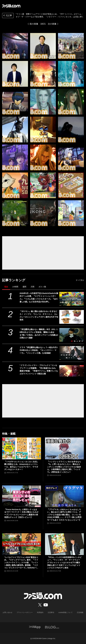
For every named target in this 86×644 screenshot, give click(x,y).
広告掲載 (80, 612)
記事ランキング (14, 280)
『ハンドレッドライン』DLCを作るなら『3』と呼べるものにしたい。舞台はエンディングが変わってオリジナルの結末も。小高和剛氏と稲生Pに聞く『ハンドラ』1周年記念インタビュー (64, 467)
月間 (32, 287)
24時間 (15, 287)
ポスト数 (42, 287)
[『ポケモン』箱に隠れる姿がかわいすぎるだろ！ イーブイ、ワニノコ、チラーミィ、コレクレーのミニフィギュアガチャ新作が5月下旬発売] (72, 317)
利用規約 (40, 612)
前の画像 (34, 24)
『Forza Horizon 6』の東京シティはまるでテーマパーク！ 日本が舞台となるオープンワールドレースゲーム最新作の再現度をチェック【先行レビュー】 (21, 513)
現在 (6, 287)
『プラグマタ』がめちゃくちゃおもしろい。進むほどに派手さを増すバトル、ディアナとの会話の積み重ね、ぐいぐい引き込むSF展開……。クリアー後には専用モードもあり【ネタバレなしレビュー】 (64, 515)
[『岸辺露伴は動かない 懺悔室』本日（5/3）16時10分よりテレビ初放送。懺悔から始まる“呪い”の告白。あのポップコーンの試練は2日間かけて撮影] (72, 335)
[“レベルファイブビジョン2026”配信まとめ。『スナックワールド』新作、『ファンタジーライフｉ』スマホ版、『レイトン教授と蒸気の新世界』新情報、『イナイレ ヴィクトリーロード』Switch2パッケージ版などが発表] (22, 544)
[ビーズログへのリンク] (52, 627)
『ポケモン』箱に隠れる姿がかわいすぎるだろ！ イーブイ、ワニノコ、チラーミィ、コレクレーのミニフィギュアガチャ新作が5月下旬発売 (39, 316)
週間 (24, 287)
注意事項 (51, 612)
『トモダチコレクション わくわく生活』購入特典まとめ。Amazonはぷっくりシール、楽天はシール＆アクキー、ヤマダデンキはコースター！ (21, 466)
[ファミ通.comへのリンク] (11, 6)
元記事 (7, 16)
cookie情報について (66, 612)
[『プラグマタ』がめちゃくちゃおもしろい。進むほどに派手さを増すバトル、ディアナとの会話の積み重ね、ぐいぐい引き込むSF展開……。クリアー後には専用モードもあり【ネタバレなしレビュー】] (64, 496)
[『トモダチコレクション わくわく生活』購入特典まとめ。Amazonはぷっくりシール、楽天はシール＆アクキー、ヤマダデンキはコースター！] (22, 448)
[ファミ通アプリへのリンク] (35, 627)
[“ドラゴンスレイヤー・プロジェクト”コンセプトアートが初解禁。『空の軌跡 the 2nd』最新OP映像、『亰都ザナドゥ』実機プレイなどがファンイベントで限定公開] (72, 371)
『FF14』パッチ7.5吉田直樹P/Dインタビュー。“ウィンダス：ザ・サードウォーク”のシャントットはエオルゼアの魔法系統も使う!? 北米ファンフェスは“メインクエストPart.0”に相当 (64, 562)
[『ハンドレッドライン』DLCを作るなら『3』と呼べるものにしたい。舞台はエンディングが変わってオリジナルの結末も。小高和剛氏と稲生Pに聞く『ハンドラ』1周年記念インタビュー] (64, 448)
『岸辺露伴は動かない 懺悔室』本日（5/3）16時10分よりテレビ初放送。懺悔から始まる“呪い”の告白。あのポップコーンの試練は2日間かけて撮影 (39, 334)
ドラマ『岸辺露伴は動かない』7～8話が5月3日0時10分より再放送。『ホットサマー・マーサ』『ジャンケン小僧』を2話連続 (39, 350)
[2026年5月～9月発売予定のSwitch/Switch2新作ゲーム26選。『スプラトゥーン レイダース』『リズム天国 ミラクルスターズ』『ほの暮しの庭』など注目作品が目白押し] (72, 299)
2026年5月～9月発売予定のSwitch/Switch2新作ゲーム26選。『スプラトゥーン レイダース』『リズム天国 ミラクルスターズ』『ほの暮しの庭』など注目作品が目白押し (39, 297)
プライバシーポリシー (25, 612)
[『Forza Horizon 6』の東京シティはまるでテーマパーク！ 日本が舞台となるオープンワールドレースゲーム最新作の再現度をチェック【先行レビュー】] (22, 496)
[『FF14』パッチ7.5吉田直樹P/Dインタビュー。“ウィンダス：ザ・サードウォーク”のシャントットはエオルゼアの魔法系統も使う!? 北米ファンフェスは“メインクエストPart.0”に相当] (64, 544)
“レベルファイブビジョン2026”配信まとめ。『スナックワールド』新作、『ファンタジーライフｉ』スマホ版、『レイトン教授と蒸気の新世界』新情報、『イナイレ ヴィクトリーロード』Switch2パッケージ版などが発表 (21, 563)
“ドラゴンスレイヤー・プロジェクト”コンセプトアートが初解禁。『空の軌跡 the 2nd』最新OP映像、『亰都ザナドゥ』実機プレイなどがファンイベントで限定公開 (39, 369)
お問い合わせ (8, 612)
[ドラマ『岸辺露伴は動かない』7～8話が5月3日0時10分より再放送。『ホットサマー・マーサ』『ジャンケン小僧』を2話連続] (72, 353)
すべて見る (80, 280)
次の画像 (52, 24)
